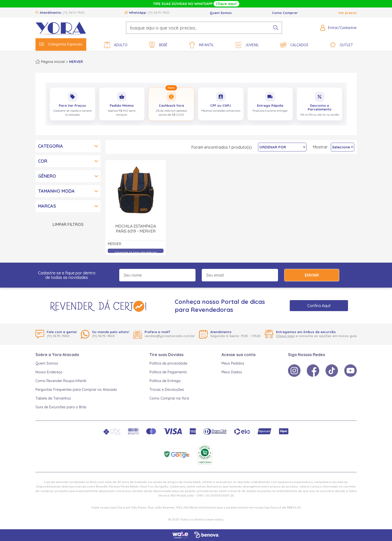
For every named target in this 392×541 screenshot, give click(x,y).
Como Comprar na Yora (169, 398)
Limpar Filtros (68, 224)
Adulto (116, 45)
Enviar (312, 275)
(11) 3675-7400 (74, 12)
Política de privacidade (168, 363)
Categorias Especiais (61, 44)
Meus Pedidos (233, 363)
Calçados (294, 45)
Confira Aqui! (319, 306)
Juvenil (247, 45)
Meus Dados (232, 372)
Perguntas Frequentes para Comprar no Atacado (76, 390)
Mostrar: (320, 147)
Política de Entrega (165, 381)
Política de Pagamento (168, 372)
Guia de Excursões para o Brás (61, 407)
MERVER (76, 62)
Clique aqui (285, 336)
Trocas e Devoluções (167, 390)
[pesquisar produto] (276, 28)
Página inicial (53, 62)
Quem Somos (221, 13)
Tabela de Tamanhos (53, 398)
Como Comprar (285, 13)
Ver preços (347, 13)
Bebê (158, 45)
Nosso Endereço (49, 372)
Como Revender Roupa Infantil (61, 381)
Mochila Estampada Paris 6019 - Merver (136, 229)
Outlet (341, 45)
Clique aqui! (226, 4)
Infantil (201, 45)
